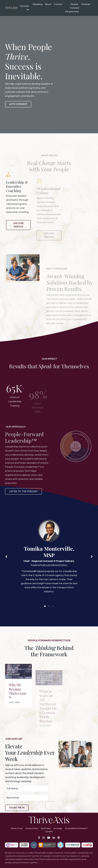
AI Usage (58, 828)
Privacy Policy (32, 828)
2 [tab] (49, 606)
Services (24, 8)
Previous (6, 556)
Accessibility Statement (76, 828)
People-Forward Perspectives (72, 8)
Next (92, 556)
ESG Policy (46, 828)
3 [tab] (53, 606)
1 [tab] (45, 606)
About (48, 4)
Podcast (86, 4)
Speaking (38, 4)
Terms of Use (17, 828)
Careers (49, 832)
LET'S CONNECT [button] (18, 104)
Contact (58, 4)
